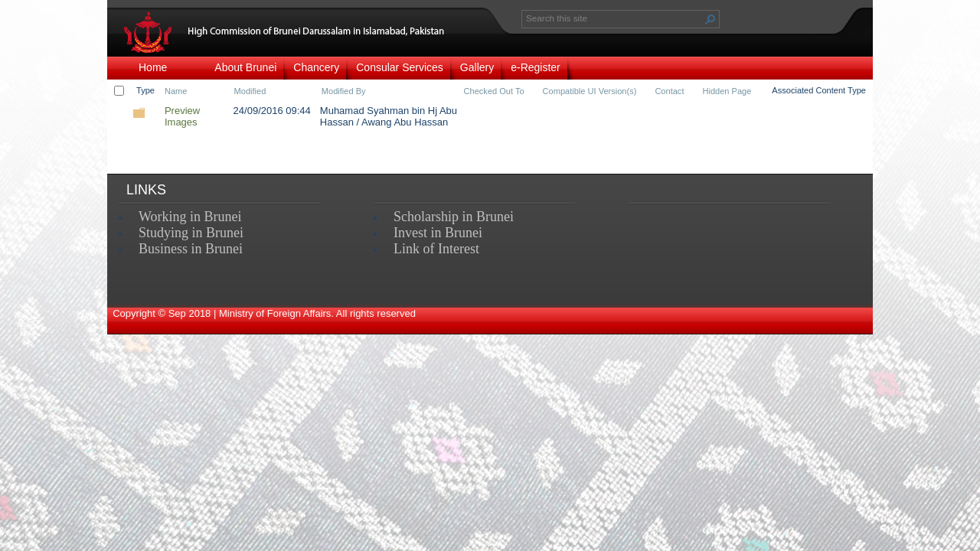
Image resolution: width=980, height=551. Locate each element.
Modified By (344, 91)
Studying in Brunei (191, 233)
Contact (669, 91)
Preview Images (182, 116)
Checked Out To (494, 91)
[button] (710, 19)
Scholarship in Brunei (454, 217)
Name (176, 91)
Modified (250, 91)
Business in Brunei (191, 249)
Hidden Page (727, 91)
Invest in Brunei (438, 233)
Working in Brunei (190, 217)
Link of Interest (436, 249)
